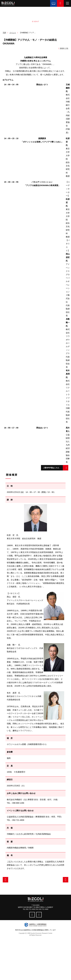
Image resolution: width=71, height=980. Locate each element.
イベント (13, 33)
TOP (4, 33)
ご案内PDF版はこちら (51, 468)
